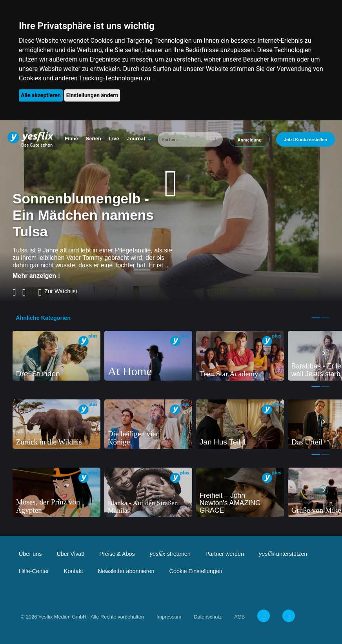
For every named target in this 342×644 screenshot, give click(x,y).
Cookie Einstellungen (196, 571)
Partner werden (225, 554)
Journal (136, 139)
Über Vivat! (70, 554)
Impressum (169, 617)
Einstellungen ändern (92, 95)
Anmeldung (249, 140)
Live (114, 139)
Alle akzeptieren (41, 95)
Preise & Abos (117, 554)
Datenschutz (208, 617)
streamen (170, 554)
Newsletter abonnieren (126, 571)
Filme (71, 139)
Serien (94, 139)
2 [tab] (325, 318)
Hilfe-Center (34, 571)
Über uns (30, 554)
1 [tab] (316, 318)
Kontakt (74, 571)
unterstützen (283, 554)
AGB (239, 617)
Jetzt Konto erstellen (306, 140)
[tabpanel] (56, 356)
